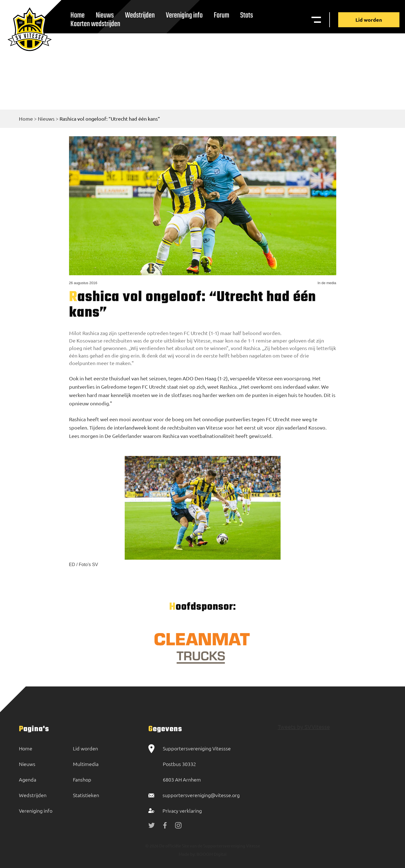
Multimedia (86, 764)
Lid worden (369, 20)
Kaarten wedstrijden (95, 24)
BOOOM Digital (211, 854)
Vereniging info (184, 15)
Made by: (187, 854)
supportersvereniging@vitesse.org (201, 795)
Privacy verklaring (182, 811)
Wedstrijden (140, 15)
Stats (247, 15)
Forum (221, 15)
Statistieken (86, 795)
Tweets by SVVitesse (304, 727)
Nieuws (46, 119)
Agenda (28, 779)
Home (26, 119)
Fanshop (82, 779)
